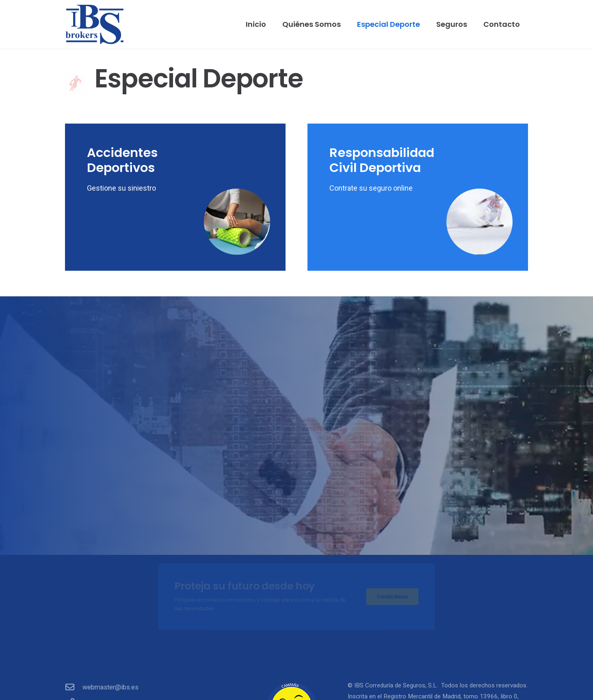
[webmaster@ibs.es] (74, 687)
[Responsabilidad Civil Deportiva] (418, 197)
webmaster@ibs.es (110, 687)
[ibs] (95, 24)
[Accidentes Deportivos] (175, 197)
